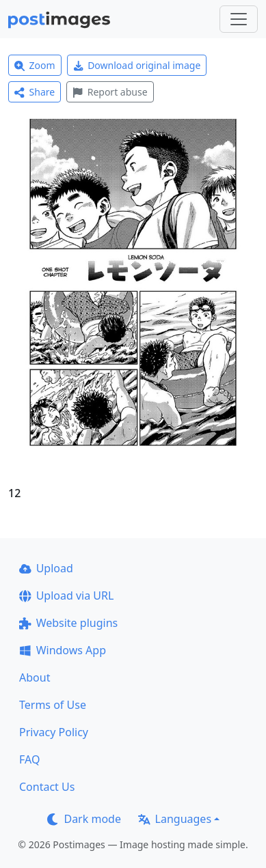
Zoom (35, 65)
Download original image (137, 65)
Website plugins (68, 623)
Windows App (63, 650)
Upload (46, 568)
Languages (175, 819)
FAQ (29, 759)
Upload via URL (66, 596)
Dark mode (84, 819)
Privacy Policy (54, 732)
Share (35, 92)
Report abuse (110, 92)
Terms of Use (53, 705)
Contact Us (47, 787)
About (35, 677)
